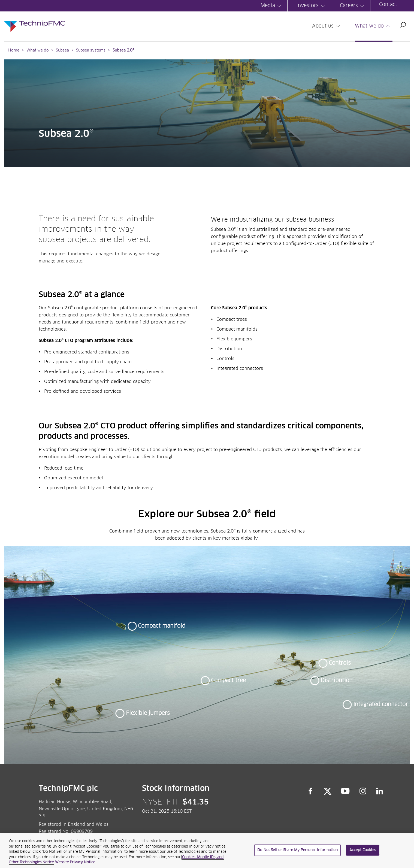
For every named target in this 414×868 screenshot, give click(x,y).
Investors (312, 6)
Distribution (336, 681)
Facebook (310, 791)
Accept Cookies (363, 850)
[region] (207, 851)
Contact (388, 5)
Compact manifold (162, 626)
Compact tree (228, 681)
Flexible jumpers (148, 713)
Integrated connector (381, 704)
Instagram (363, 791)
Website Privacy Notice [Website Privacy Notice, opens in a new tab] (75, 862)
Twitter (328, 791)
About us (327, 26)
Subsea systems (91, 50)
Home (14, 50)
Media (272, 6)
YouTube (345, 791)
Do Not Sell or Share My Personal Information (297, 850)
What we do (373, 26)
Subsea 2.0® (123, 50)
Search (403, 25)
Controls (340, 663)
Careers (353, 6)
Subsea (62, 50)
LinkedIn (380, 791)
